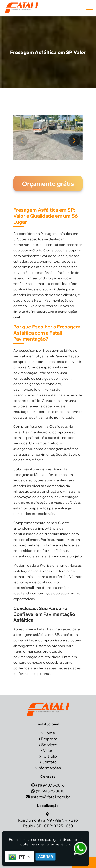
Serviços (49, 745)
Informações (49, 768)
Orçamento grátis (48, 184)
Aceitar (46, 857)
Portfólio (49, 756)
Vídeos (49, 750)
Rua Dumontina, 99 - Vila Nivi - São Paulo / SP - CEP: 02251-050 (48, 823)
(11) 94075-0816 (50, 785)
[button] (89, 8)
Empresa (49, 739)
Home (49, 733)
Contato (49, 762)
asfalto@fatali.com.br (50, 797)
